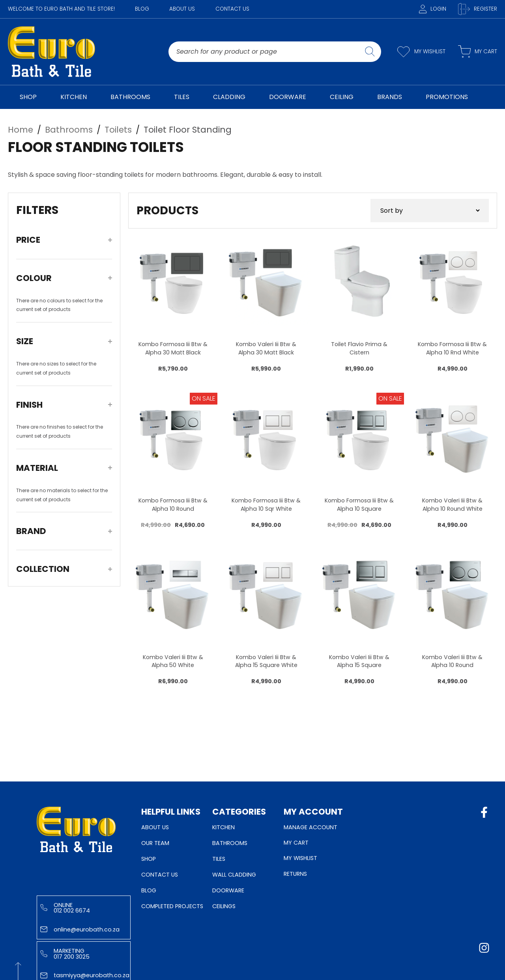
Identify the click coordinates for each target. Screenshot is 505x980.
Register (478, 9)
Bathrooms (230, 843)
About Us (182, 9)
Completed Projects (172, 906)
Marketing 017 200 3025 (65, 954)
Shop (149, 859)
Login (433, 9)
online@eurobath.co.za (80, 929)
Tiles (219, 859)
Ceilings (224, 906)
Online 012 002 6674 (65, 908)
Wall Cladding (234, 875)
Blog (142, 9)
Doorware (228, 890)
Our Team (155, 843)
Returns (295, 874)
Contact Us (232, 9)
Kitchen (224, 827)
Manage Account (310, 827)
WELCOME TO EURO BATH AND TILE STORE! (61, 9)
